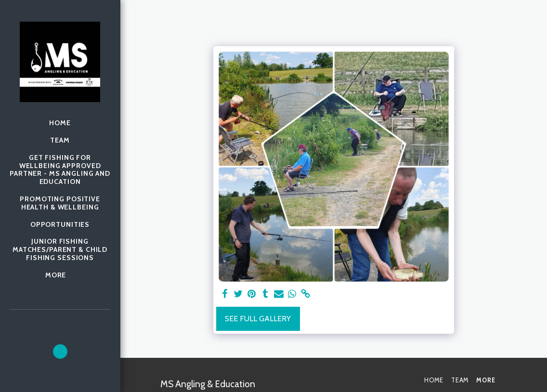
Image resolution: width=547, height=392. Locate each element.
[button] (60, 352)
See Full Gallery (258, 319)
